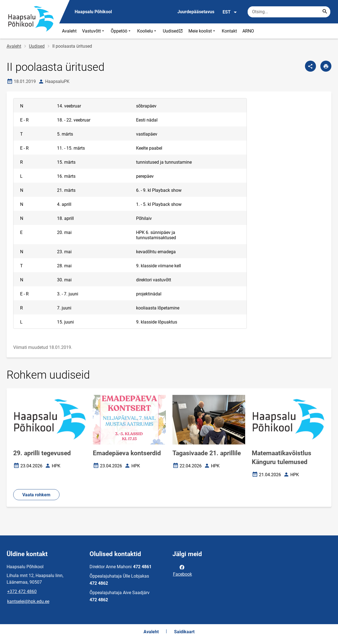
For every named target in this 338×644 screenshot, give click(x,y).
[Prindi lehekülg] (326, 66)
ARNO (248, 31)
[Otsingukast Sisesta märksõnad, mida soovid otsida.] (289, 12)
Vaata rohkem (36, 495)
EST (230, 12)
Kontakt (229, 31)
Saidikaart (184, 632)
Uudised (174, 31)
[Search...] (325, 12)
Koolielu (147, 31)
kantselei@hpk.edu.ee (28, 601)
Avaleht (69, 31)
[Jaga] (310, 66)
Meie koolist (202, 31)
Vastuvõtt (94, 31)
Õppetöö (121, 31)
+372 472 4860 (22, 592)
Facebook (182, 570)
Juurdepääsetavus (196, 12)
